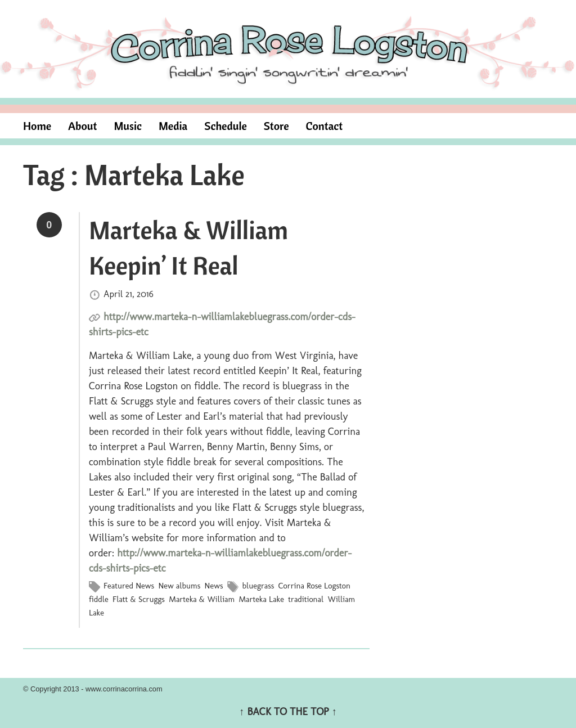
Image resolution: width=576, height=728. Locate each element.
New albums (179, 586)
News (214, 586)
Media (173, 126)
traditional (306, 599)
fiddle (99, 599)
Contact (325, 126)
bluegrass (258, 586)
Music (128, 126)
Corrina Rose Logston (314, 586)
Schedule (226, 126)
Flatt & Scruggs (139, 599)
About (82, 126)
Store (276, 126)
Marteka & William (202, 599)
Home (37, 126)
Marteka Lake (261, 599)
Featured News (129, 586)
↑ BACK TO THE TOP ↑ (288, 712)
